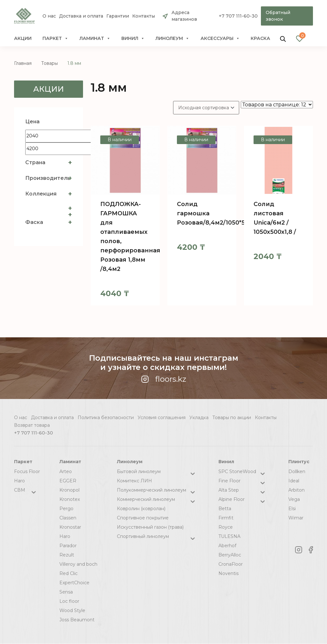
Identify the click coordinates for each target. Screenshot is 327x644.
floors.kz (164, 379)
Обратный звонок (278, 16)
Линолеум (172, 38)
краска (260, 38)
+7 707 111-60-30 (238, 16)
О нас (49, 16)
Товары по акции (232, 418)
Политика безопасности (106, 418)
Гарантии (118, 16)
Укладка (199, 418)
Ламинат (95, 38)
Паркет (55, 38)
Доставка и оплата (81, 16)
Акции (23, 38)
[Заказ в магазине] (206, 108)
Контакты (144, 16)
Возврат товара (32, 425)
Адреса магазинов (184, 16)
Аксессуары (220, 38)
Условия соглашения (162, 418)
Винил (133, 38)
